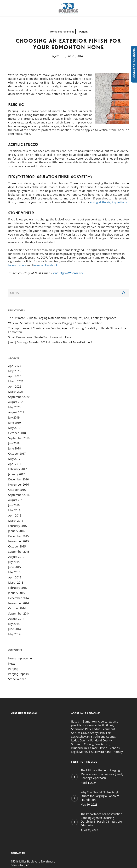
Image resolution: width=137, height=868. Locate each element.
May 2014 (14, 634)
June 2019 (15, 423)
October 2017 (17, 454)
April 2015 (15, 577)
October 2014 (17, 608)
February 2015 (18, 588)
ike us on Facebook (45, 265)
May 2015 (14, 572)
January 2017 (17, 474)
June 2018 (15, 448)
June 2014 (15, 629)
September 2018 (19, 438)
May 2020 (14, 407)
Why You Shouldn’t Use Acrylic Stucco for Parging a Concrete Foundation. (56, 323)
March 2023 (16, 381)
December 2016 (18, 479)
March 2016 (16, 521)
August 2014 (16, 619)
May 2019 (14, 428)
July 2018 (14, 443)
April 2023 (15, 376)
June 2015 (15, 567)
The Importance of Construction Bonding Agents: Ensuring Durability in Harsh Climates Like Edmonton (67, 330)
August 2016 (16, 500)
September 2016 (19, 495)
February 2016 (18, 526)
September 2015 (19, 552)
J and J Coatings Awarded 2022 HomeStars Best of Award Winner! (50, 342)
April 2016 (15, 516)
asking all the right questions (108, 202)
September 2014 (19, 614)
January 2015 (17, 593)
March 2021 (16, 392)
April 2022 (15, 387)
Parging (84, 32)
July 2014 (14, 624)
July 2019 (14, 417)
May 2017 (14, 459)
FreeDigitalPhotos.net (68, 273)
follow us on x (17, 265)
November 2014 (19, 603)
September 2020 (19, 397)
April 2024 (15, 366)
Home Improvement (62, 32)
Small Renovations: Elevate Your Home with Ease (40, 337)
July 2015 (14, 562)
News (12, 664)
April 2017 (15, 464)
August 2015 (16, 557)
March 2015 (16, 583)
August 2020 (16, 402)
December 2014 (18, 598)
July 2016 (14, 505)
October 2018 (17, 433)
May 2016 (14, 510)
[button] (127, 8)
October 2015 (17, 546)
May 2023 (14, 371)
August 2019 (16, 412)
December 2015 (18, 536)
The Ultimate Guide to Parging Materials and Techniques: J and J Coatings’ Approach (62, 318)
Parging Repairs (18, 674)
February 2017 (18, 469)
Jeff (57, 56)
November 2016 (19, 485)
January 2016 (17, 531)
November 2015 (19, 541)
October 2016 (17, 490)
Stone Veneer (17, 679)
